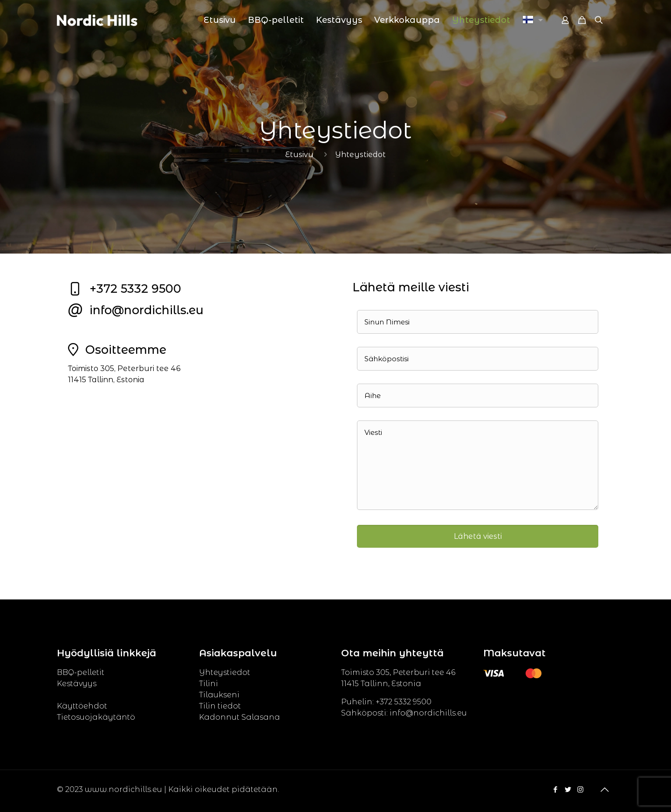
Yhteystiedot (225, 672)
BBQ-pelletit (81, 672)
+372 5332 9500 (135, 289)
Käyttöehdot (82, 706)
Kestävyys (77, 684)
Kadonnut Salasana (240, 717)
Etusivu (299, 155)
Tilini (209, 684)
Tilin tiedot (220, 706)
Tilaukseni (219, 695)
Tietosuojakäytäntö (96, 717)
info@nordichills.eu (147, 310)
